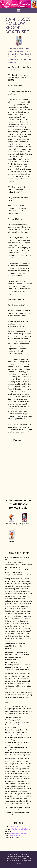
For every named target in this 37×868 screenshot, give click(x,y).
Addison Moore (16, 827)
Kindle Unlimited (14, 836)
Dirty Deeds (12, 542)
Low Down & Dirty (12, 524)
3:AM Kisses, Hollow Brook (20, 829)
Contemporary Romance (19, 833)
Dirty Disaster (24, 524)
